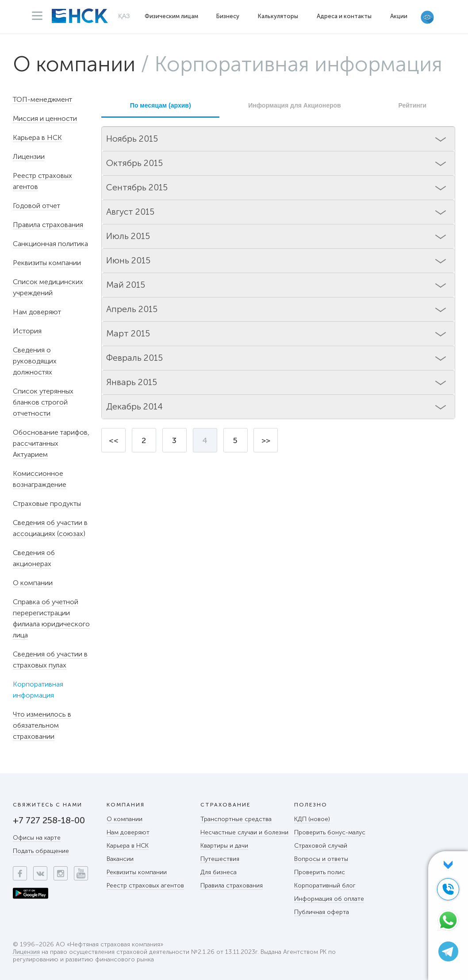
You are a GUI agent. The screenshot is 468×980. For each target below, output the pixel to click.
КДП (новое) (312, 819)
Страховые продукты (47, 504)
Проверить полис (320, 872)
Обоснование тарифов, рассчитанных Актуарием (51, 443)
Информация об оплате (329, 899)
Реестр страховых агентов (145, 885)
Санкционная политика (50, 244)
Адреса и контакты (344, 16)
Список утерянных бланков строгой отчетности (43, 402)
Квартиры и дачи (224, 846)
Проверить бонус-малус (330, 832)
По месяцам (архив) (161, 105)
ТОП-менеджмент (42, 99)
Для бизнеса (219, 872)
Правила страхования (48, 225)
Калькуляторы (278, 16)
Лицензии (29, 156)
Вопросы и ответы (321, 859)
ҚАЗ (124, 16)
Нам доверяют (37, 312)
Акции (399, 16)
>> (266, 440)
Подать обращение (41, 851)
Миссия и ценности (45, 118)
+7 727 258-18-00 (49, 820)
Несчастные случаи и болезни (244, 832)
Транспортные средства (236, 819)
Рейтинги (412, 105)
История (27, 331)
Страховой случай (321, 846)
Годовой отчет (36, 206)
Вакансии (120, 859)
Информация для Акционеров (294, 105)
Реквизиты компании (47, 263)
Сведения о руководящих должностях (35, 361)
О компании (74, 64)
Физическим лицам (171, 16)
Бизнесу (228, 16)
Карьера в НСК (37, 137)
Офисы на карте (37, 838)
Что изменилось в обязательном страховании (42, 725)
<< (114, 440)
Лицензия (26, 952)
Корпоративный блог (325, 885)
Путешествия (220, 859)
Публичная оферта (322, 912)
